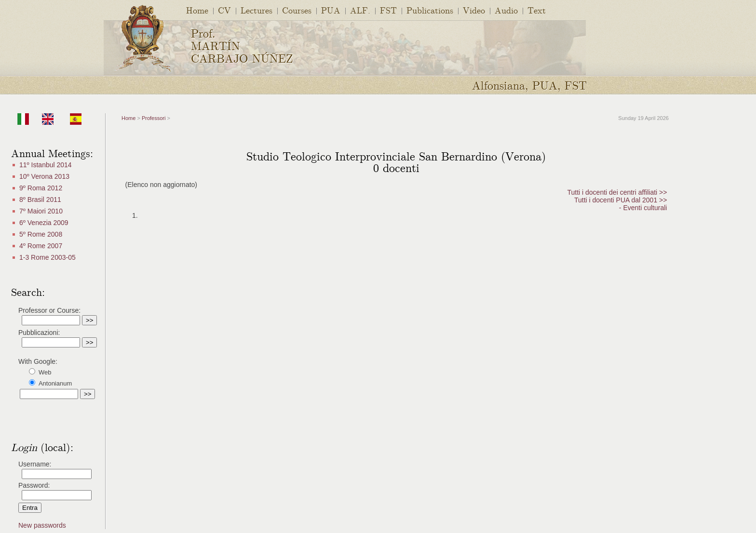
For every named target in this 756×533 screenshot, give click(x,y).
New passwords (42, 525)
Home (197, 10)
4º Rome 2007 (41, 246)
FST (388, 10)
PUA (331, 10)
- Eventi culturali (643, 208)
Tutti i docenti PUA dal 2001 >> (621, 200)
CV (224, 10)
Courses (297, 10)
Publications (430, 10)
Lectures (256, 10)
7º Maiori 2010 (41, 211)
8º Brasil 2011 (40, 200)
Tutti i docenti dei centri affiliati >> (617, 192)
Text (537, 10)
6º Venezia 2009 (44, 223)
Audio (506, 10)
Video (474, 10)
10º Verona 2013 (44, 176)
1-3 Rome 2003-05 (47, 257)
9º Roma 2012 (41, 188)
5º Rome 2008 (41, 234)
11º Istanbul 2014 (46, 165)
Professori (154, 118)
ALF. (360, 10)
